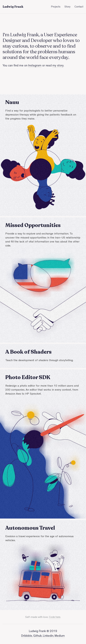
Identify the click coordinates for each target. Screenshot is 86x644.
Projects (56, 7)
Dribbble (27, 636)
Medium (60, 636)
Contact (79, 7)
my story (58, 66)
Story (67, 7)
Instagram (35, 66)
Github (37, 636)
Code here (55, 617)
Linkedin (48, 636)
